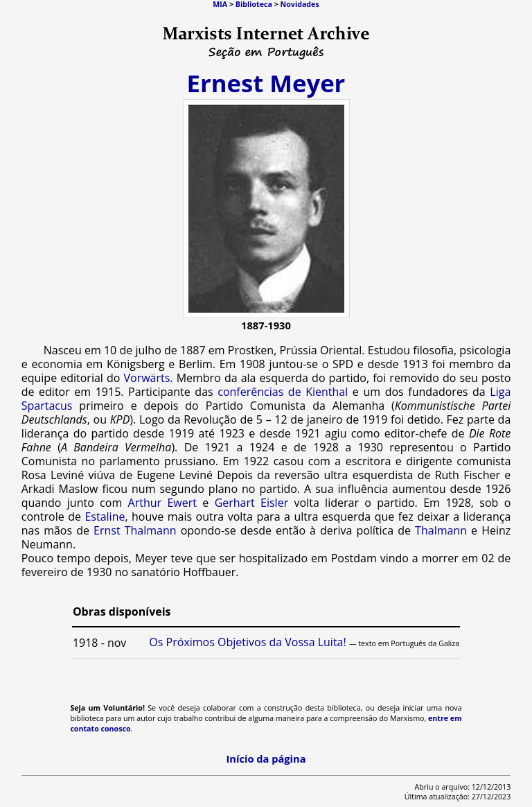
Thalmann (441, 530)
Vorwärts (147, 378)
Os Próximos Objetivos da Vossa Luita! (247, 642)
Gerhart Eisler (252, 503)
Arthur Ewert (162, 503)
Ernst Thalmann (135, 530)
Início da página (266, 758)
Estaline (105, 517)
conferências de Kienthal (283, 392)
